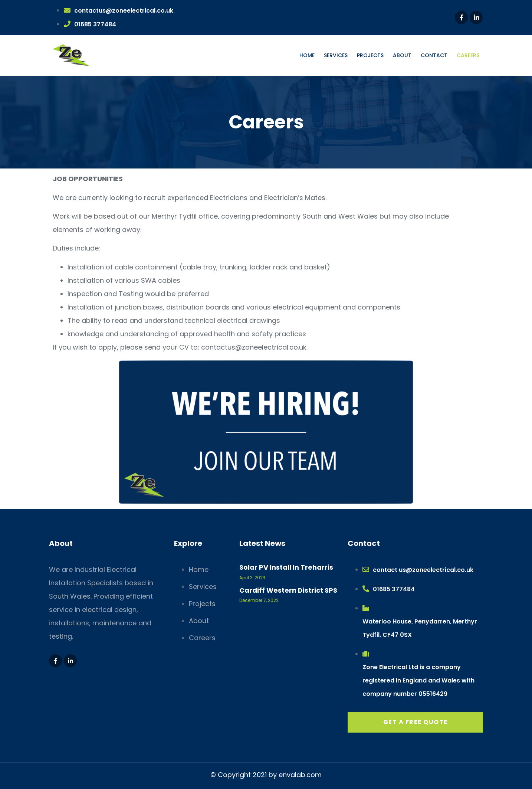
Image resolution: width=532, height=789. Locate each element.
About (402, 55)
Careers (468, 55)
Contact (434, 55)
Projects (370, 55)
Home (307, 55)
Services (336, 55)
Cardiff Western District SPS (288, 590)
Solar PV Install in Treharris (286, 567)
